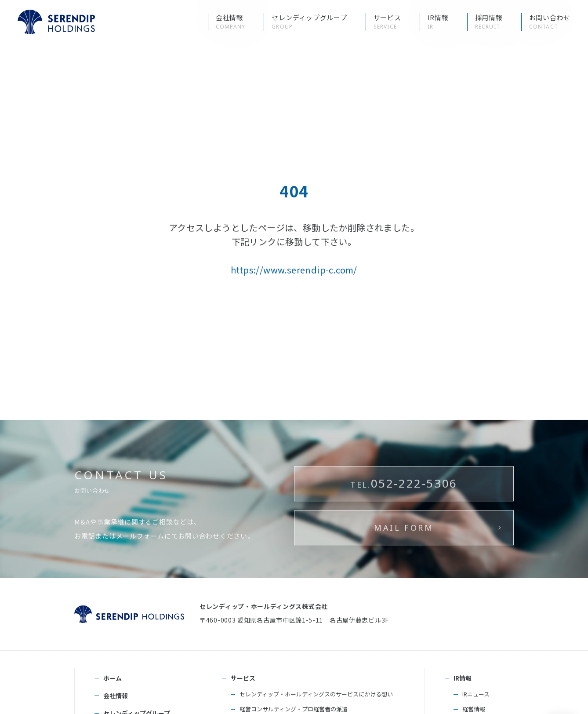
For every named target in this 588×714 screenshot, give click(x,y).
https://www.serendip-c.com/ (294, 270)
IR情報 (463, 678)
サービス (243, 678)
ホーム (113, 678)
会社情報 (116, 696)
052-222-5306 (404, 512)
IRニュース (476, 694)
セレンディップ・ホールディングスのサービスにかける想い (316, 694)
